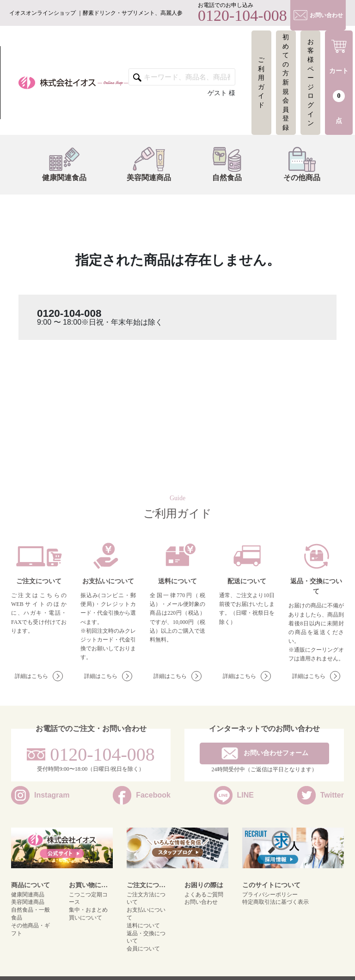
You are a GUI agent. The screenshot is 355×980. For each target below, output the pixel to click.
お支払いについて (146, 914)
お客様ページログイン (311, 82)
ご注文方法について (146, 898)
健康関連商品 (28, 895)
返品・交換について (146, 937)
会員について (143, 949)
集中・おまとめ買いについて (88, 914)
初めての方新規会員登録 (286, 82)
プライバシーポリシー (270, 895)
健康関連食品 (61, 164)
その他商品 (298, 164)
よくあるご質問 (204, 895)
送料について (143, 926)
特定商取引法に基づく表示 (275, 902)
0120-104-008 (69, 313)
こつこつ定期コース (88, 898)
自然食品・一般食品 (31, 914)
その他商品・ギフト (31, 929)
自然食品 (223, 164)
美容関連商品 (145, 164)
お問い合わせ (201, 902)
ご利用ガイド (261, 82)
